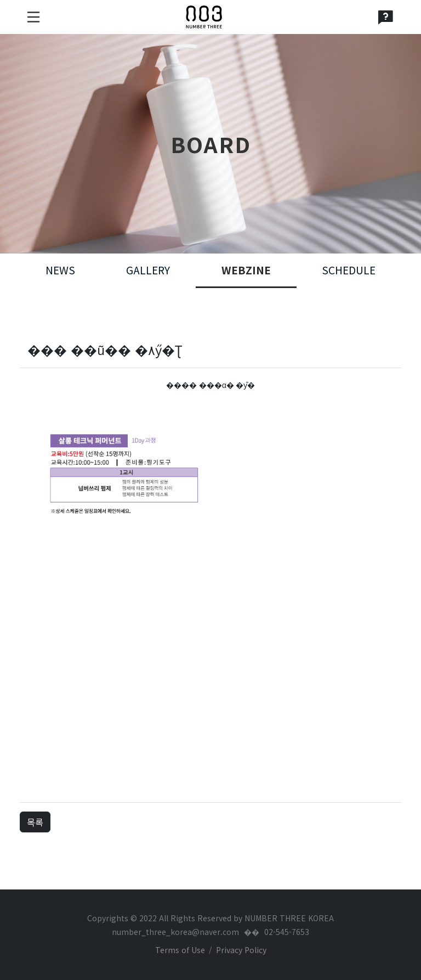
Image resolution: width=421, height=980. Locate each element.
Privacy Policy (241, 950)
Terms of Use (180, 950)
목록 (35, 822)
